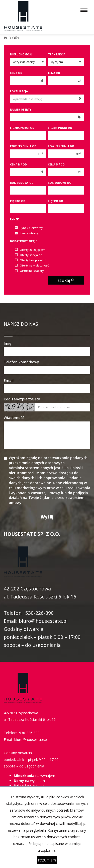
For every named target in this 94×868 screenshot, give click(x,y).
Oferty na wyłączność (32, 265)
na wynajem (34, 776)
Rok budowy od (22, 183)
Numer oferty (21, 110)
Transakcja (57, 54)
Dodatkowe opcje (24, 241)
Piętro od (18, 201)
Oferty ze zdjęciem (30, 250)
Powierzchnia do (61, 146)
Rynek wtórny (27, 233)
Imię (8, 343)
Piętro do (56, 201)
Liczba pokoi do (60, 128)
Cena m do (56, 164)
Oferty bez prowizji (31, 260)
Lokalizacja (19, 91)
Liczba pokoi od (22, 128)
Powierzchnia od (23, 146)
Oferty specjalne (29, 255)
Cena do (54, 73)
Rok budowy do (60, 183)
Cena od (16, 73)
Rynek (14, 219)
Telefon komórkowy (21, 362)
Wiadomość (14, 418)
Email (9, 380)
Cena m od (18, 164)
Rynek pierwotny (29, 228)
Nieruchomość (21, 54)
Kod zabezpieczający (22, 399)
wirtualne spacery (29, 271)
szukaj (66, 280)
